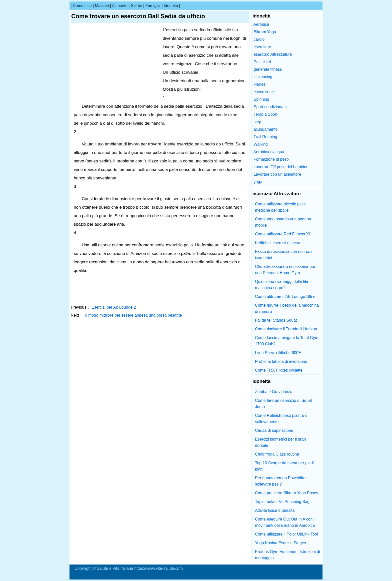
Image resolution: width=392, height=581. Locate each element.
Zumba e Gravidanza (274, 392)
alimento (120, 6)
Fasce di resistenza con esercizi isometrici (283, 255)
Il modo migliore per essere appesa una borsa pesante (134, 315)
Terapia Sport (265, 114)
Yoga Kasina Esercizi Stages (280, 543)
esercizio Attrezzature (273, 54)
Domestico (82, 6)
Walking (260, 144)
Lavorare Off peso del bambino (281, 167)
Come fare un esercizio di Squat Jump (283, 404)
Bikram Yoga (265, 32)
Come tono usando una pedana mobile (283, 222)
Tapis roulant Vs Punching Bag (282, 502)
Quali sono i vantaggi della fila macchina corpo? (282, 285)
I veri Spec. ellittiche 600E (278, 353)
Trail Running (265, 137)
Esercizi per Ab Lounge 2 (114, 307)
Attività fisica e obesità (275, 510)
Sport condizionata (270, 107)
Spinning (261, 99)
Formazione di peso (271, 159)
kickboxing (263, 77)
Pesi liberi (262, 62)
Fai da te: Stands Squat (276, 320)
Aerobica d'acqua (269, 152)
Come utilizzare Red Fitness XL (283, 234)
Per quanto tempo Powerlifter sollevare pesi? (281, 481)
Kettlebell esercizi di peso (278, 243)
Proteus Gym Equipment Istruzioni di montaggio (287, 555)
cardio (259, 39)
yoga (258, 182)
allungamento (265, 129)
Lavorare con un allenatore (277, 174)
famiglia (153, 6)
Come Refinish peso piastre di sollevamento (282, 419)
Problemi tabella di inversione (281, 361)
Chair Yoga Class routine (277, 454)
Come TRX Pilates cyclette (279, 370)
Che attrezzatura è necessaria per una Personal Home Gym (285, 270)
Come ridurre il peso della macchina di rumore (287, 308)
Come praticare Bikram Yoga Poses (287, 493)
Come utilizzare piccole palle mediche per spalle (280, 207)
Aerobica (261, 24)
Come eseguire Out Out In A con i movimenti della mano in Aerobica (285, 522)
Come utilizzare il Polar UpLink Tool (286, 534)
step (257, 122)
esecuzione (264, 92)
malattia (102, 6)
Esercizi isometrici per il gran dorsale (280, 442)
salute (136, 6)
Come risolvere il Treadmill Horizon (286, 329)
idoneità (171, 6)
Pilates (259, 84)
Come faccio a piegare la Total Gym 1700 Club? (287, 341)
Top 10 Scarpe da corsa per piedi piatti (284, 466)
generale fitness (268, 69)
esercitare (262, 47)
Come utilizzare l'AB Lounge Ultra (285, 296)
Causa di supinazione (274, 430)
